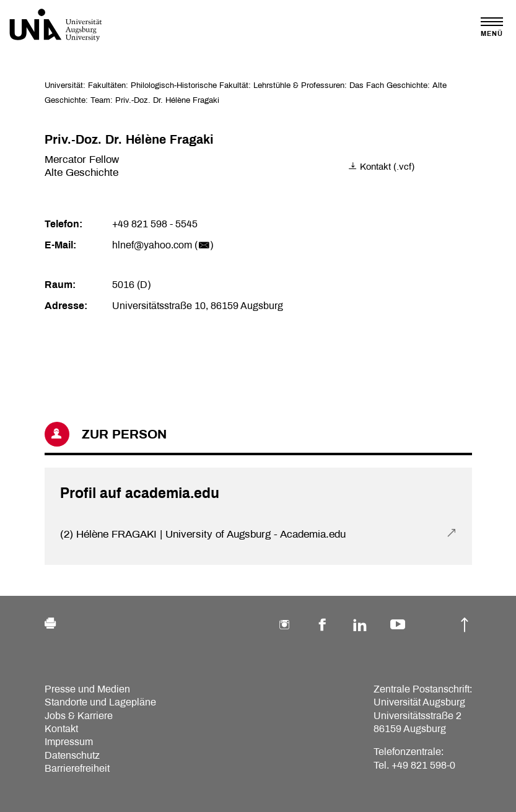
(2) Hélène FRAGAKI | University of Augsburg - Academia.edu (203, 534)
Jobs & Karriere (79, 716)
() (204, 245)
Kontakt (61, 729)
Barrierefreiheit (77, 768)
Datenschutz (72, 755)
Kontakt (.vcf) (381, 167)
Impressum (69, 742)
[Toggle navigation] (492, 27)
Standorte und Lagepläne (100, 702)
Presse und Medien (87, 689)
